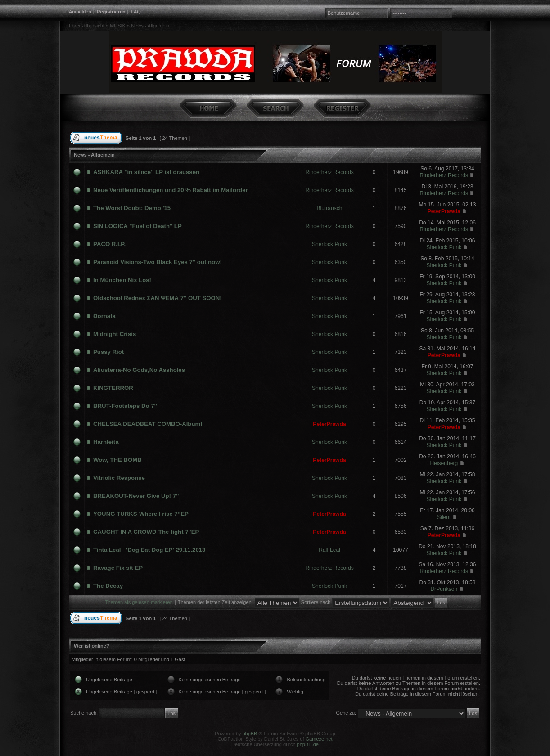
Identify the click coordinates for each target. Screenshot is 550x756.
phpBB (250, 734)
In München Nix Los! (122, 280)
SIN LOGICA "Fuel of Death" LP (137, 226)
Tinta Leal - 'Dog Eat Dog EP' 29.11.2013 (149, 550)
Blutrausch (329, 208)
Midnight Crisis (115, 334)
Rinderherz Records (329, 172)
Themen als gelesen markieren (139, 602)
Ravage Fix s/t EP (118, 568)
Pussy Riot (108, 352)
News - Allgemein (150, 26)
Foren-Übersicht (87, 26)
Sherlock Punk (329, 244)
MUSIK (118, 26)
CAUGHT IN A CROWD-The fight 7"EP (146, 532)
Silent (444, 517)
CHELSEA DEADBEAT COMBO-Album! (148, 424)
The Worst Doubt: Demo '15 (132, 208)
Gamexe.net (319, 739)
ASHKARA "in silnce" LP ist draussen (146, 172)
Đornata (104, 316)
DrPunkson (444, 589)
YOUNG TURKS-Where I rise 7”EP (141, 514)
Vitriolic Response (119, 478)
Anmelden (80, 12)
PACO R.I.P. (109, 244)
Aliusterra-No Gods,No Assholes (139, 370)
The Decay (108, 586)
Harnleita (106, 442)
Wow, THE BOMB (117, 460)
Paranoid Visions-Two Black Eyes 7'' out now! (158, 262)
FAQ (136, 12)
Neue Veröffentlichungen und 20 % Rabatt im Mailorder (171, 190)
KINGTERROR (113, 388)
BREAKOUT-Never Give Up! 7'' (136, 496)
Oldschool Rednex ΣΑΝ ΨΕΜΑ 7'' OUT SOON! (158, 298)
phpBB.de (308, 744)
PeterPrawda (444, 211)
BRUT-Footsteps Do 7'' (125, 406)
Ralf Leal (329, 550)
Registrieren (111, 12)
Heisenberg (444, 463)
